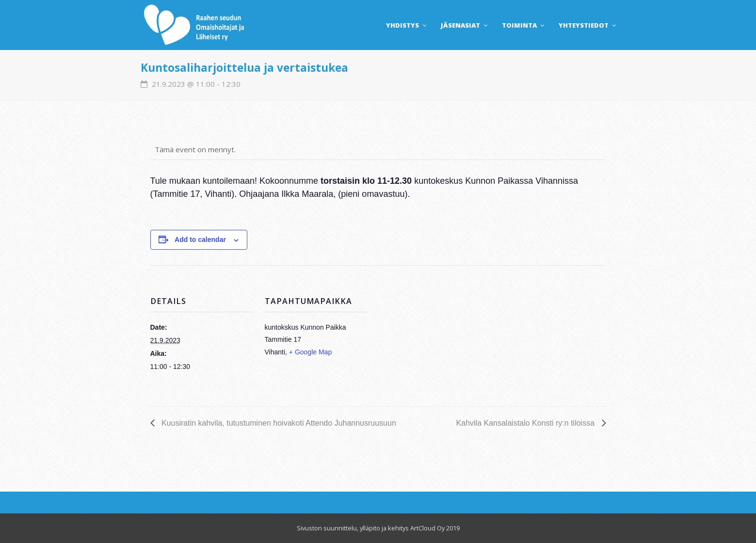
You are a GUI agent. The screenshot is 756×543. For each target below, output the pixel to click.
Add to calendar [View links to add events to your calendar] (200, 240)
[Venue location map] (431, 332)
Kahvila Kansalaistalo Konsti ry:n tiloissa (527, 423)
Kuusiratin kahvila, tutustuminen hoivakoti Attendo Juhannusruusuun (278, 423)
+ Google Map (310, 352)
